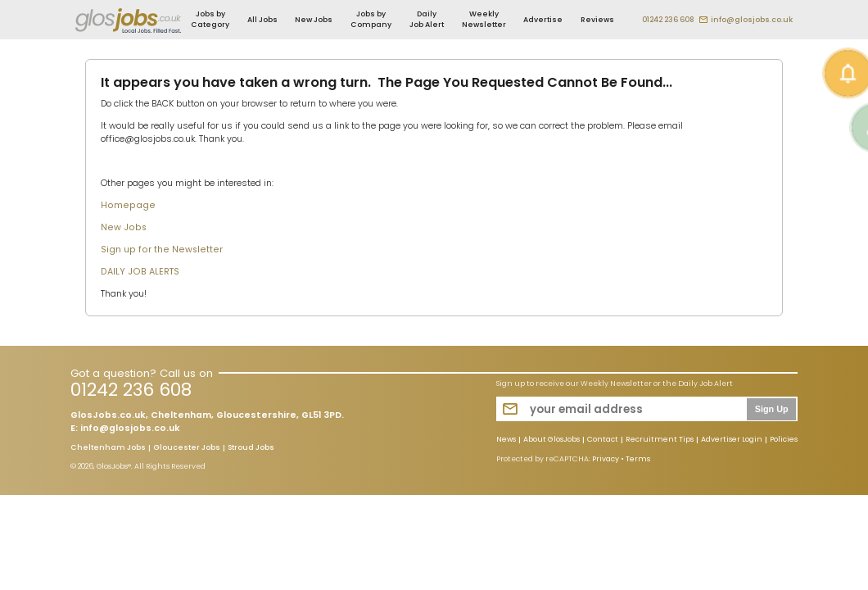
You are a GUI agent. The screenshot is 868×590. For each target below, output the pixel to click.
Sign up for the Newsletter (162, 250)
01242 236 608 (668, 20)
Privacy (606, 459)
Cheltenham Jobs (108, 448)
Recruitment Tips (660, 440)
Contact (603, 440)
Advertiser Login (732, 440)
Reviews (597, 20)
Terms (638, 459)
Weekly (484, 19)
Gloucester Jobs (187, 448)
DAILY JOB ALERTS (140, 272)
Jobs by (210, 19)
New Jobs (314, 20)
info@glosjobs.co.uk (752, 20)
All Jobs (262, 20)
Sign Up (772, 409)
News (506, 440)
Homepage (128, 205)
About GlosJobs (552, 440)
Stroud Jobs (251, 448)
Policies (784, 440)
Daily (427, 19)
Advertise (543, 20)
